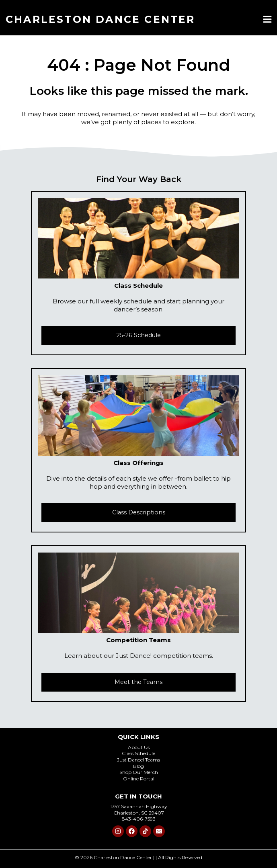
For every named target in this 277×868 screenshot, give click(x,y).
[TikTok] (145, 831)
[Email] (159, 831)
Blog (138, 766)
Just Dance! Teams (138, 760)
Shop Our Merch (139, 772)
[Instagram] (118, 831)
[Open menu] (267, 19)
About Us (139, 747)
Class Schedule (138, 753)
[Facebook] (132, 831)
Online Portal (139, 779)
